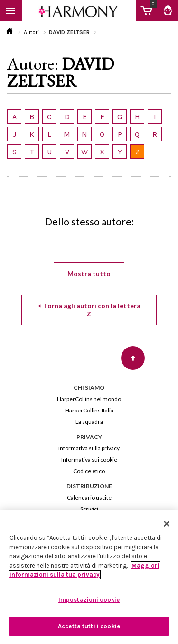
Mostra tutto (89, 273)
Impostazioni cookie (89, 600)
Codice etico (89, 471)
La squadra (89, 422)
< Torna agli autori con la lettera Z (89, 310)
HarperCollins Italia (89, 410)
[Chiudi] (167, 524)
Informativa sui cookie (89, 460)
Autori (31, 32)
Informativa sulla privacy (89, 448)
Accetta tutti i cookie (89, 626)
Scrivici (89, 509)
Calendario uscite (89, 497)
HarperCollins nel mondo (89, 399)
